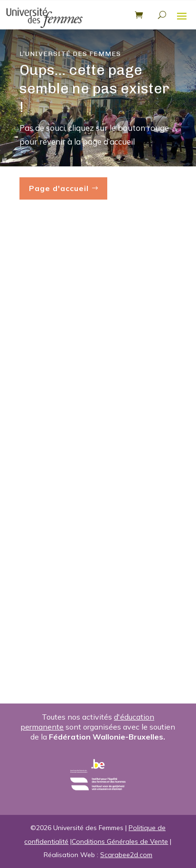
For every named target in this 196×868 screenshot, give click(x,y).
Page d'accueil (59, 188)
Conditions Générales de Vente (120, 841)
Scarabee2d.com (126, 855)
